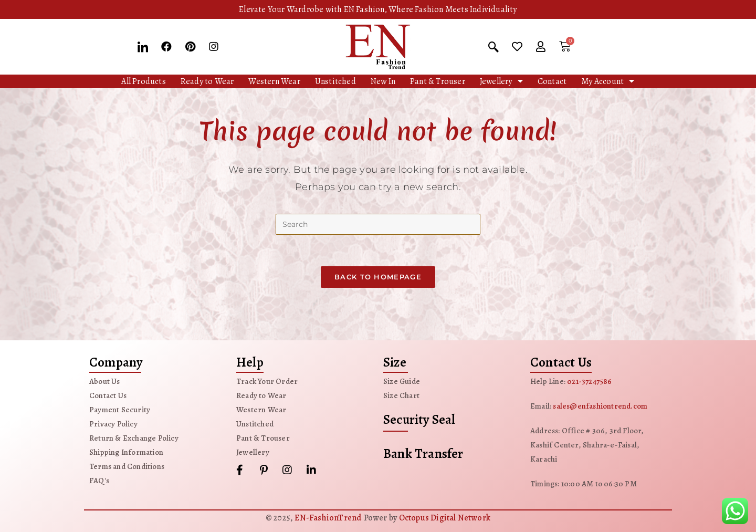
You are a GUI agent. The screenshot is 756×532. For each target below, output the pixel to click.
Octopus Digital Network (445, 518)
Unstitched (335, 81)
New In (383, 81)
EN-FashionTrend (328, 518)
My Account (608, 81)
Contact (552, 81)
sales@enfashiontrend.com (600, 406)
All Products (143, 81)
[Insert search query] (378, 224)
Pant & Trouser (438, 81)
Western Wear (274, 81)
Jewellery (501, 81)
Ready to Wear (207, 81)
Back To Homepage (378, 277)
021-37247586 (589, 381)
